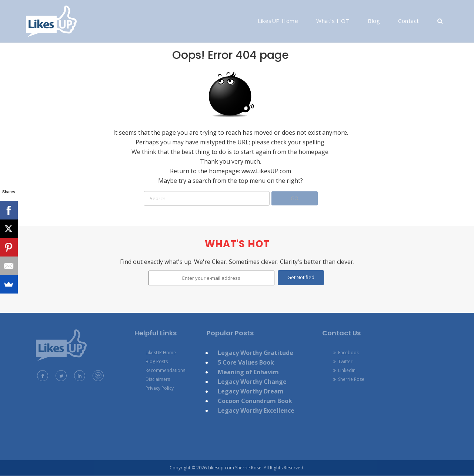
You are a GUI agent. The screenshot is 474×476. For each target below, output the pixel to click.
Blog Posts (157, 361)
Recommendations (165, 370)
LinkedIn (344, 370)
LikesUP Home (278, 21)
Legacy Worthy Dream (251, 391)
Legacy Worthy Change (252, 382)
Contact (409, 21)
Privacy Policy (160, 388)
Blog (374, 21)
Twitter (343, 361)
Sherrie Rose (349, 379)
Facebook (346, 353)
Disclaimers (158, 379)
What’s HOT (333, 21)
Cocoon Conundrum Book (255, 401)
